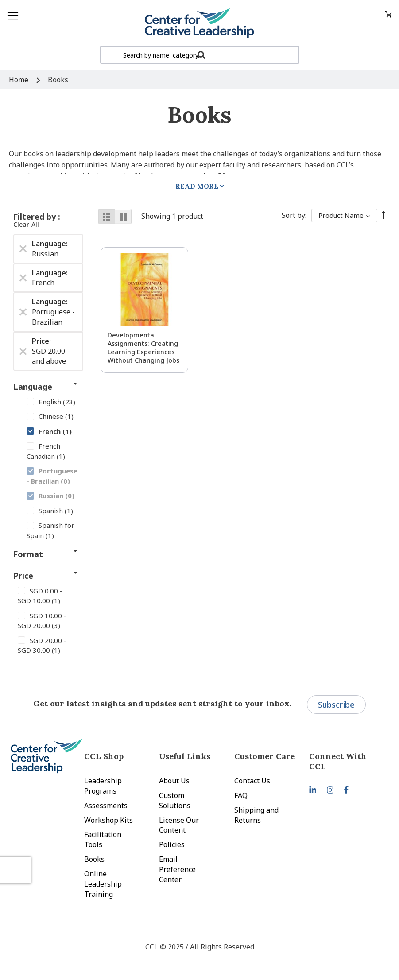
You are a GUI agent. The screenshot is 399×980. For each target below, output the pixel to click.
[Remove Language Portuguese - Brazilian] (23, 312)
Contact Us (252, 781)
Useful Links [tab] (185, 756)
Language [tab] (33, 387)
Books (94, 859)
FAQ (241, 795)
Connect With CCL (338, 761)
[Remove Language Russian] (23, 249)
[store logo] (199, 23)
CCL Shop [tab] (104, 756)
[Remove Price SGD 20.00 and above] (23, 351)
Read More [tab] (197, 186)
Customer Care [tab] (265, 756)
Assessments (106, 806)
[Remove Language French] (23, 278)
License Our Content (179, 825)
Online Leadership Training (103, 884)
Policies (172, 844)
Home (19, 80)
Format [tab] (28, 554)
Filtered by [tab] (36, 217)
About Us (174, 781)
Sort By (293, 215)
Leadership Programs (103, 786)
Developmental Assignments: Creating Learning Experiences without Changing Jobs (143, 348)
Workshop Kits (108, 820)
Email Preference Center (177, 869)
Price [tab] (23, 576)
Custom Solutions (175, 800)
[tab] (347, 761)
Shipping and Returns (256, 815)
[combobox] (200, 55)
